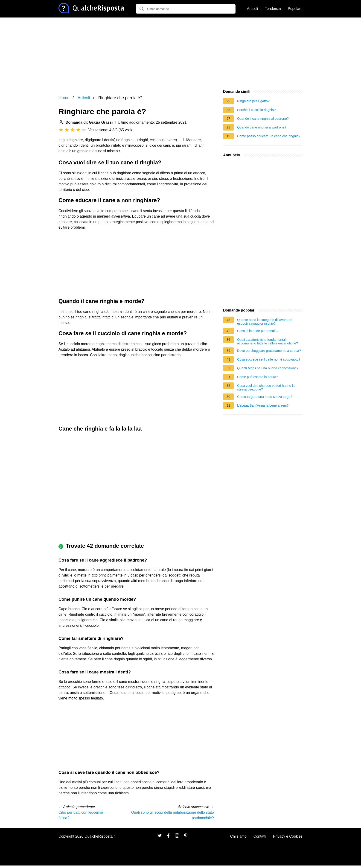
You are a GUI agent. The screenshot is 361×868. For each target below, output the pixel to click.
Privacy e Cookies (288, 836)
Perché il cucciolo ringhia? (256, 110)
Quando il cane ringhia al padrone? (263, 119)
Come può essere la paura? (258, 377)
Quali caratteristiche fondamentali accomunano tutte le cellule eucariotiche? (268, 341)
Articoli (253, 9)
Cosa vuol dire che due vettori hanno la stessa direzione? (266, 387)
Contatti (260, 836)
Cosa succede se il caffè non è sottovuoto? (269, 359)
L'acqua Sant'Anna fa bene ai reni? (263, 405)
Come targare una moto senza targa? (265, 397)
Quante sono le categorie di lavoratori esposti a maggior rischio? (265, 322)
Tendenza (273, 9)
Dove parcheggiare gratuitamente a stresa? (269, 351)
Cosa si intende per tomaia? (258, 331)
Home (64, 98)
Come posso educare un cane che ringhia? (269, 136)
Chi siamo (238, 836)
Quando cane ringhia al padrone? (262, 127)
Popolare (295, 9)
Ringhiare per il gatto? (253, 101)
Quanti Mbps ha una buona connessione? (268, 368)
